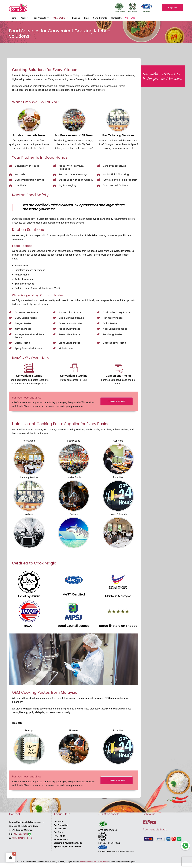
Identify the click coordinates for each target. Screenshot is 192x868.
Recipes (76, 18)
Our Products (41, 18)
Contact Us (116, 18)
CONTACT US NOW (117, 401)
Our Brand (59, 832)
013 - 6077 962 (21, 834)
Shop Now (172, 7)
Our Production (61, 825)
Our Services (60, 829)
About (25, 18)
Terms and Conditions (88, 862)
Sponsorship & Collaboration (67, 846)
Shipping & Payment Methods (68, 843)
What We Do (61, 18)
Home (13, 18)
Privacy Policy (103, 862)
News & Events (100, 18)
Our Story (58, 822)
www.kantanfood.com (22, 838)
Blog (86, 18)
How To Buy (59, 836)
